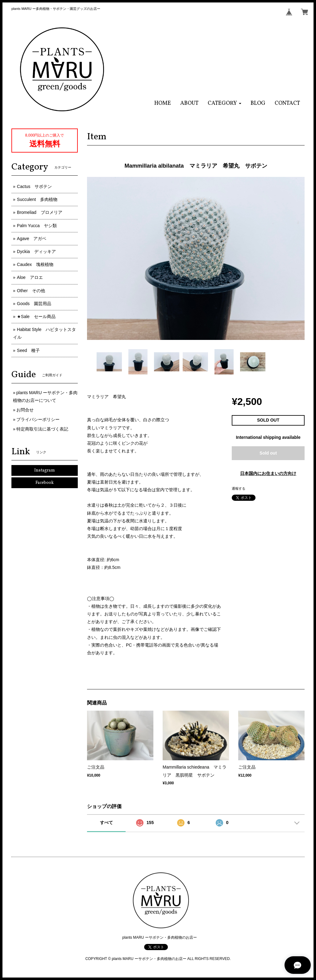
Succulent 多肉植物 (37, 199)
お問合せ (25, 410)
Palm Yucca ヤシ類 (37, 226)
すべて (106, 823)
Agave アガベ (32, 239)
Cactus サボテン (35, 186)
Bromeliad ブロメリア (40, 212)
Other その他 (31, 291)
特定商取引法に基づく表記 (42, 429)
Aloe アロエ (30, 277)
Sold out (268, 453)
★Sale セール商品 (36, 316)
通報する (239, 488)
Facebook (45, 483)
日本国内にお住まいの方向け (268, 473)
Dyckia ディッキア (36, 251)
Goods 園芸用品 (34, 304)
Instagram (45, 470)
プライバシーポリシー (38, 419)
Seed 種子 (29, 350)
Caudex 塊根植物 (35, 264)
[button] (225, 103)
